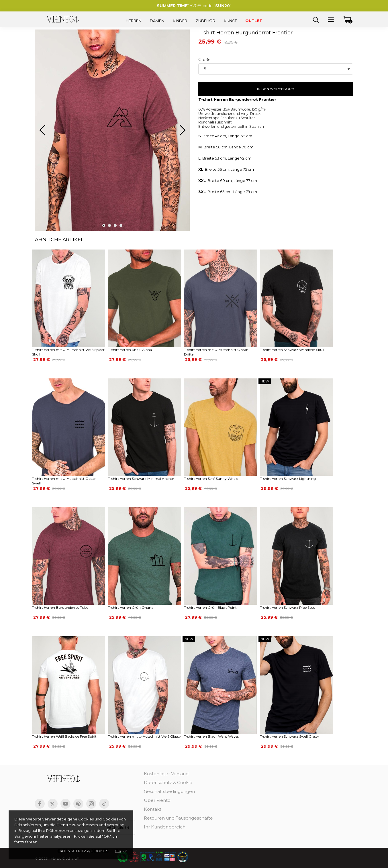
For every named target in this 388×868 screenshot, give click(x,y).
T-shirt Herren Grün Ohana (131, 607)
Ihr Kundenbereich (165, 827)
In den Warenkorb (276, 89)
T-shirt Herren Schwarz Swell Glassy (290, 736)
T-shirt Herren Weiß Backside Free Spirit (64, 736)
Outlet (254, 21)
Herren (134, 21)
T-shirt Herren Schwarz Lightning (288, 479)
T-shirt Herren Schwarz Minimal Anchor (141, 479)
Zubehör (205, 21)
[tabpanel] (112, 133)
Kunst (230, 21)
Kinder (180, 21)
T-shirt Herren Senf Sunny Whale (211, 479)
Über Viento (157, 800)
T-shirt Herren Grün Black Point (210, 607)
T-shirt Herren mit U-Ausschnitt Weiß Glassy (144, 736)
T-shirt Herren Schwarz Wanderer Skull (292, 350)
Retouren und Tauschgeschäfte (178, 818)
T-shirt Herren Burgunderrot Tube (60, 607)
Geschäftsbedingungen (169, 791)
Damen (157, 21)
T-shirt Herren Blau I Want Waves (211, 736)
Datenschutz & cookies (83, 851)
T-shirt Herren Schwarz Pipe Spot (288, 607)
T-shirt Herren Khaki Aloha (130, 350)
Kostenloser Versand (166, 774)
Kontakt (153, 809)
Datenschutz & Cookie (168, 782)
